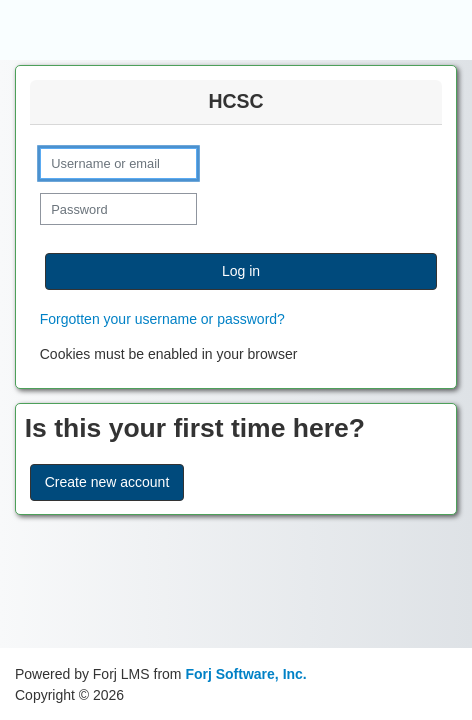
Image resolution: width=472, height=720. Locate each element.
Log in (241, 271)
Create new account (107, 482)
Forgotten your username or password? (162, 319)
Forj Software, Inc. (245, 674)
